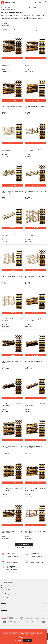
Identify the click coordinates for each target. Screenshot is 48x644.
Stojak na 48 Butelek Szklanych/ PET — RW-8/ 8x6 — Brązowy (36, 490)
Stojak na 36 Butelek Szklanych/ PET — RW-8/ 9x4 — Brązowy (12, 362)
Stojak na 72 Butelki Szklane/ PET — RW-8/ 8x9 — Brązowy (12, 447)
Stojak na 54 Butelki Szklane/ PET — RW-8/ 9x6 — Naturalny (12, 320)
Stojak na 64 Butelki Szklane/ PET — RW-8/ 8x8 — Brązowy (12, 490)
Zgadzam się (28, 640)
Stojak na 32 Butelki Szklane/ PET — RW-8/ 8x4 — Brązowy (35, 532)
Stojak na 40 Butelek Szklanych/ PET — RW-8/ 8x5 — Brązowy (12, 532)
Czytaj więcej (18, 640)
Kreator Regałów (11, 566)
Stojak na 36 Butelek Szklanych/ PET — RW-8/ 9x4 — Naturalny (36, 150)
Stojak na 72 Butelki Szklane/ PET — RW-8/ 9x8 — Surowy (12, 277)
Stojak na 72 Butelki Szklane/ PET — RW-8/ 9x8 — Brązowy (12, 107)
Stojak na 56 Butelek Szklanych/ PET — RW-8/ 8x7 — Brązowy (36, 447)
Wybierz (4, 29)
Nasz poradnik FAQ (6, 598)
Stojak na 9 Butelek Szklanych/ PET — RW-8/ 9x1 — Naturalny (12, 235)
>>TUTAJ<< (9, 571)
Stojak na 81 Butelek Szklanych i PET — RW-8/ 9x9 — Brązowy (12, 65)
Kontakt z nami (5, 600)
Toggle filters (5, 26)
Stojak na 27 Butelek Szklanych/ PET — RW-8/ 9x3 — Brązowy (36, 362)
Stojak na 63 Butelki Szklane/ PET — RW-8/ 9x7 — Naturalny (35, 277)
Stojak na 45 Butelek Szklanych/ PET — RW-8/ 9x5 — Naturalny (12, 150)
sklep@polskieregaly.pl (10, 594)
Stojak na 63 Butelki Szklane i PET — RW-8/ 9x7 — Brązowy (35, 65)
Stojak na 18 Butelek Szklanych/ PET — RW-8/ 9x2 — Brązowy (12, 405)
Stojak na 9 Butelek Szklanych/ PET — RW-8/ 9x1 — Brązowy (35, 405)
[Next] (45, 29)
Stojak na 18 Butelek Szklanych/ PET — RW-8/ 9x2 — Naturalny (35, 192)
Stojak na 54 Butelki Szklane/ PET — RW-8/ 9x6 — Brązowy (35, 107)
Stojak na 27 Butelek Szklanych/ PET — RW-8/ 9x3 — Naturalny (12, 192)
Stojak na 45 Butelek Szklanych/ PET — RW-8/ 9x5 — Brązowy (36, 320)
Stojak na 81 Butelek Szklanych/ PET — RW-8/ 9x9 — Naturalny (35, 235)
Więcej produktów (24, 544)
